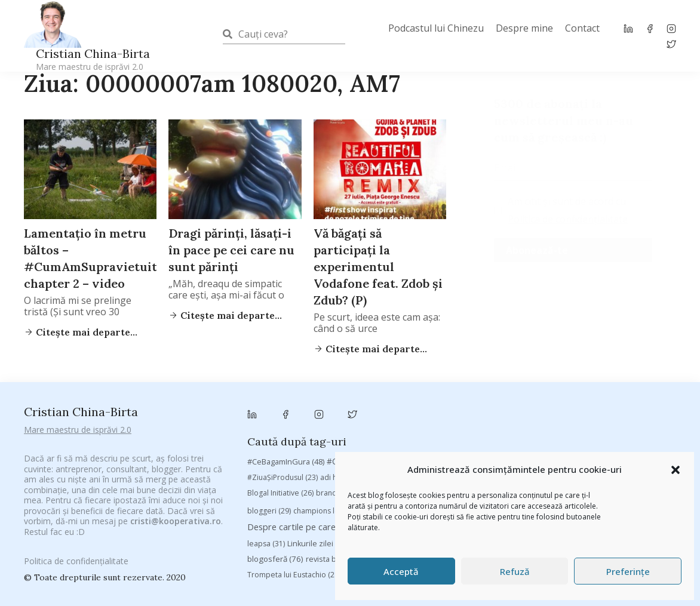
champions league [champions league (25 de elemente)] (331, 446)
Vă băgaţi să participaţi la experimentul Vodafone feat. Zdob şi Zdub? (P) (378, 267)
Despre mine (524, 28)
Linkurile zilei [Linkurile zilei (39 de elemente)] (317, 479)
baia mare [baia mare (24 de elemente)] (586, 413)
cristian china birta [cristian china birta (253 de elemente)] (616, 445)
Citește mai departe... (230, 315)
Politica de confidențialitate (568, 219)
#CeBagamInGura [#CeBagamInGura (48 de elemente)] (286, 397)
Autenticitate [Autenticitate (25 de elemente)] (531, 413)
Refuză (515, 571)
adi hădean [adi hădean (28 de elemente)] (347, 413)
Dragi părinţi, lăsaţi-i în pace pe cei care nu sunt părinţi (231, 250)
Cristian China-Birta (93, 59)
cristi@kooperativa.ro (176, 507)
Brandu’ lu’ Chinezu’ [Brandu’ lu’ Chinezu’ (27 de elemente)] (426, 428)
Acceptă (401, 571)
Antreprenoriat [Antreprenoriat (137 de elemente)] (461, 412)
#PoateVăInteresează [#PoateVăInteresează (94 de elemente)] (492, 397)
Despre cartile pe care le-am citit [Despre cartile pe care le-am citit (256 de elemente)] (324, 463)
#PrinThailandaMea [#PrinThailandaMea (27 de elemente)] (583, 397)
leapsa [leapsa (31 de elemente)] (266, 479)
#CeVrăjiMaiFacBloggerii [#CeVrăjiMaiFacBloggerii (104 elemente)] (383, 397)
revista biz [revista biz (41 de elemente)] (331, 494)
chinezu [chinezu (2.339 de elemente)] (406, 445)
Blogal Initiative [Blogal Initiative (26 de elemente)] (280, 428)
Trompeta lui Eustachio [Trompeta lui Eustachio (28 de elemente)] (294, 510)
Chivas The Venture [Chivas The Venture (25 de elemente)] (483, 446)
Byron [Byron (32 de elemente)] (486, 428)
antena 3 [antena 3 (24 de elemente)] (397, 413)
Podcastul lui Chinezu (436, 28)
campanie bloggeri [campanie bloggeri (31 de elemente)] (546, 428)
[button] (676, 470)
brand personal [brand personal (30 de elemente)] (350, 428)
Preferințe (628, 571)
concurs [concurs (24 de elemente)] (545, 446)
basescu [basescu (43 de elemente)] (635, 413)
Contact (582, 28)
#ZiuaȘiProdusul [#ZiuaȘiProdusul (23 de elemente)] (283, 413)
